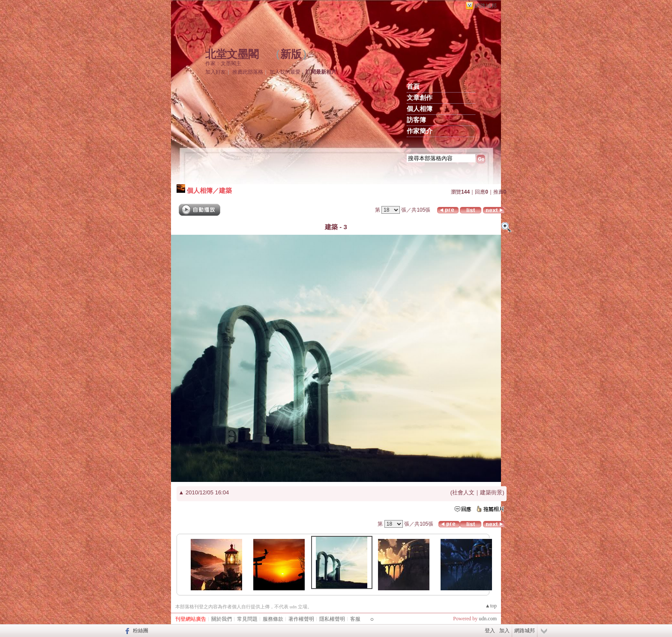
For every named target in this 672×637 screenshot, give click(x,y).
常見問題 (247, 619)
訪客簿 (416, 120)
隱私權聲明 (332, 619)
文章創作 (420, 98)
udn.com (488, 619)
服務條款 (273, 619)
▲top (491, 606)
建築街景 (491, 492)
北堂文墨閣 (232, 54)
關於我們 (222, 619)
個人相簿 (420, 109)
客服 (355, 619)
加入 (504, 631)
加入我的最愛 (285, 72)
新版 (291, 54)
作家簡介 (420, 131)
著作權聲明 (301, 619)
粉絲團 (141, 631)
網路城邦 (486, 6)
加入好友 (216, 72)
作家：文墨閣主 (223, 63)
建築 (225, 190)
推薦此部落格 (248, 72)
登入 (490, 631)
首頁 (413, 87)
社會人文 (463, 492)
